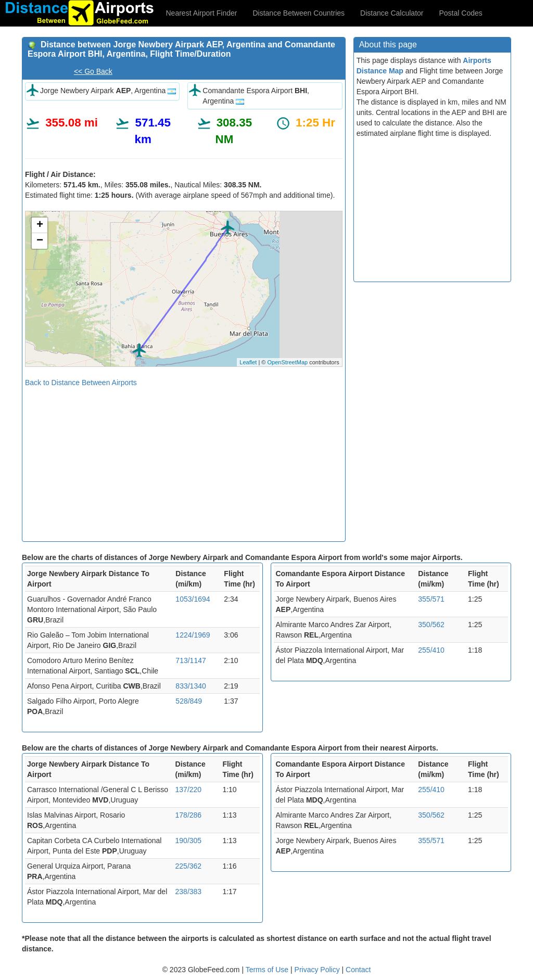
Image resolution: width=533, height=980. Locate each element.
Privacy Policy (318, 970)
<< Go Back (93, 71)
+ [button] (40, 225)
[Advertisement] (184, 461)
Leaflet (248, 362)
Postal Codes (461, 13)
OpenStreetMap (287, 362)
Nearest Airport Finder (202, 13)
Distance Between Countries (299, 13)
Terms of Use (268, 970)
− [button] (40, 241)
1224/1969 (193, 635)
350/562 (431, 625)
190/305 (189, 841)
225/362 (189, 866)
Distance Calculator (392, 13)
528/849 (189, 701)
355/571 (431, 599)
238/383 (189, 892)
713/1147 (191, 660)
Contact (358, 970)
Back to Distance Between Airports (81, 383)
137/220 (189, 790)
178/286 (189, 815)
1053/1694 (193, 599)
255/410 (431, 650)
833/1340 (191, 686)
